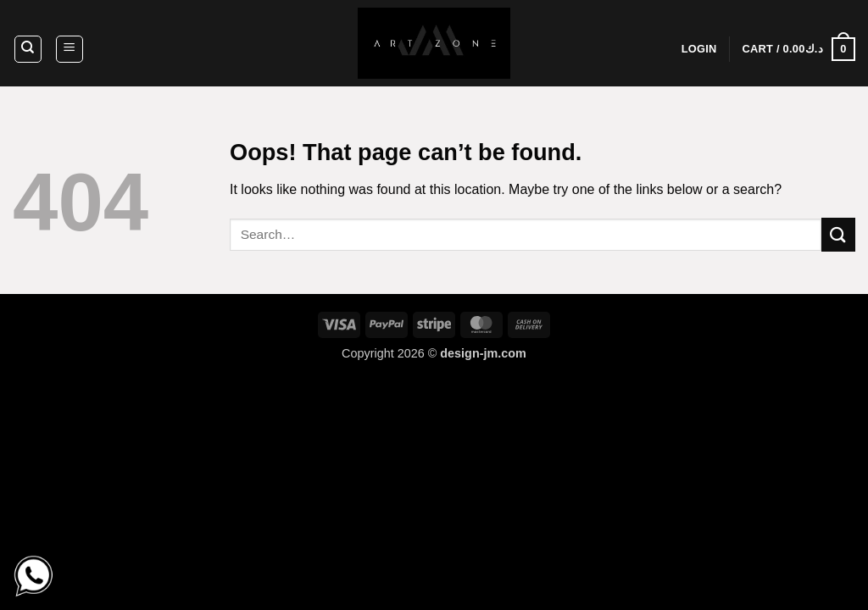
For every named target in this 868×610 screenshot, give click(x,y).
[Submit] (838, 234)
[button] (70, 49)
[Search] (28, 49)
